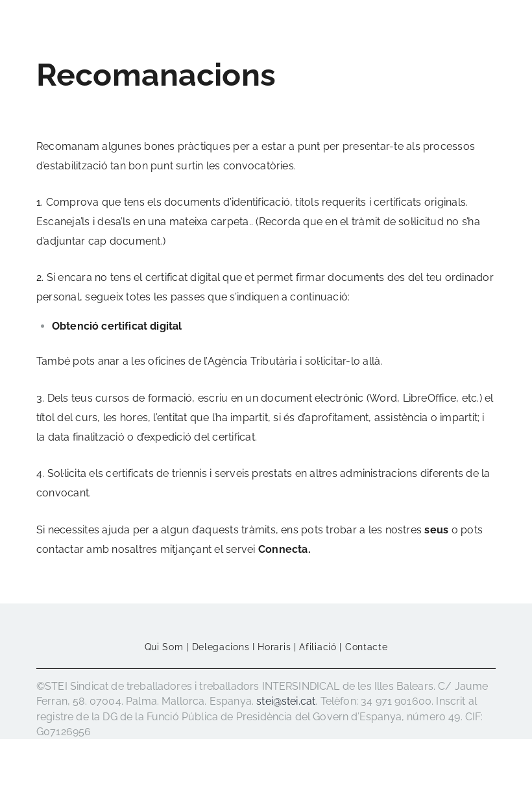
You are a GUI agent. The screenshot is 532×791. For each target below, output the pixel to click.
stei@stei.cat (286, 701)
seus (436, 530)
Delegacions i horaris (242, 647)
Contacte (367, 647)
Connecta (283, 549)
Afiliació (318, 647)
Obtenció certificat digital (117, 326)
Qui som (164, 647)
